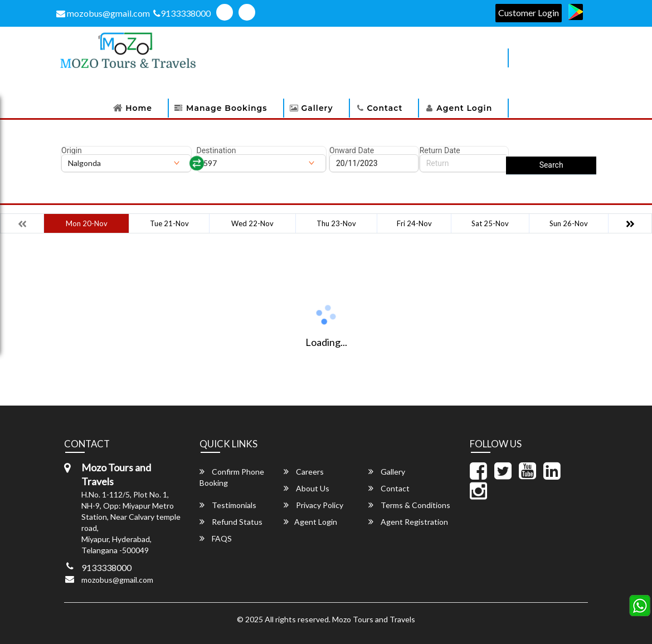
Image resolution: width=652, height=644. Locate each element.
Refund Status (231, 522)
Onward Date (352, 150)
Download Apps (456, 58)
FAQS (216, 538)
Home (139, 108)
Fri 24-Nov (414, 223)
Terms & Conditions (409, 505)
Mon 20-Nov (87, 223)
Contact (385, 108)
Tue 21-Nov (169, 223)
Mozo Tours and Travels (374, 619)
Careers (304, 472)
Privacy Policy (313, 505)
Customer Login (529, 13)
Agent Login (464, 108)
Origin (72, 150)
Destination (216, 150)
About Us (306, 488)
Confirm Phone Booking (232, 477)
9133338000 (182, 13)
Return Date (440, 150)
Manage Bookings (227, 108)
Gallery (317, 108)
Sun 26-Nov (569, 223)
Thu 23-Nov (336, 223)
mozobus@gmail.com (103, 13)
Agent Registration (408, 522)
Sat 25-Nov (490, 223)
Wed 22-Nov (252, 223)
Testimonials (228, 505)
